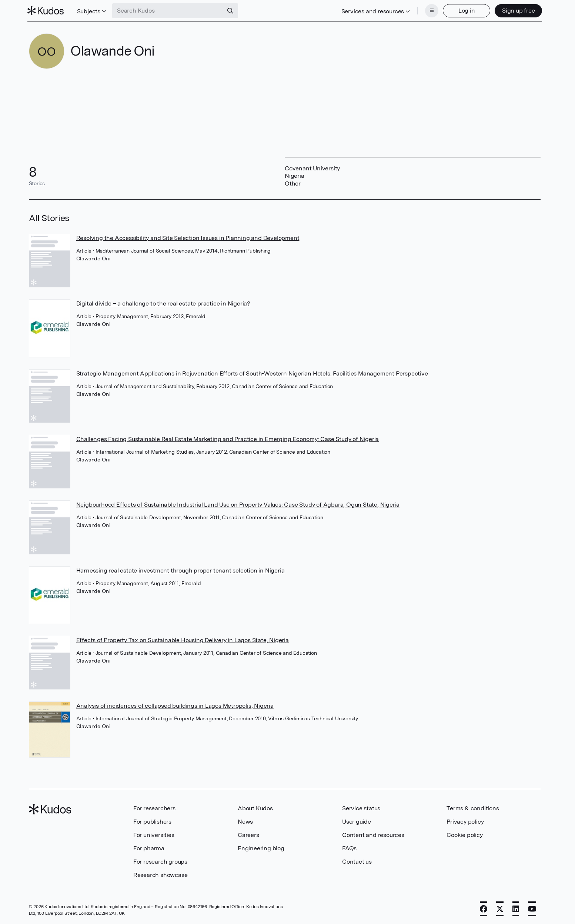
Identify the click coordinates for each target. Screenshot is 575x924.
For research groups (160, 861)
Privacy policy (465, 821)
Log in (465, 10)
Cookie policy (464, 834)
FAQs (349, 848)
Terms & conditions (473, 808)
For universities (154, 834)
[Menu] (430, 10)
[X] (500, 908)
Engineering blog (261, 848)
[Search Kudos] (169, 10)
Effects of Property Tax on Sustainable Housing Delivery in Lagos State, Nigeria (183, 639)
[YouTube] (532, 908)
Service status (361, 808)
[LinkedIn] (516, 908)
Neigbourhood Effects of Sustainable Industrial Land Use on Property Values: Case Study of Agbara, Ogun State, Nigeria (238, 504)
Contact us (357, 861)
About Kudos (255, 808)
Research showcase (161, 874)
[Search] (232, 10)
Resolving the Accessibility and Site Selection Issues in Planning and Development (188, 237)
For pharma (149, 848)
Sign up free (517, 10)
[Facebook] (484, 908)
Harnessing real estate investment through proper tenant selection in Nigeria (180, 570)
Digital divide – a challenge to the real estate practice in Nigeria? (163, 303)
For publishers (152, 821)
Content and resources (373, 834)
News (245, 821)
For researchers (154, 808)
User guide (357, 821)
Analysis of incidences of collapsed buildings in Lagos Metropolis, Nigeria (175, 705)
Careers (248, 834)
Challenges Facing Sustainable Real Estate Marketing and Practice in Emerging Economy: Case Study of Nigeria (228, 438)
